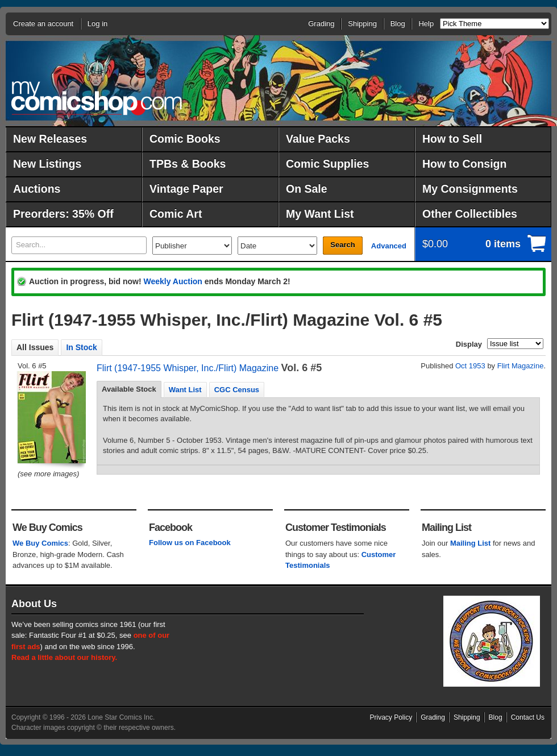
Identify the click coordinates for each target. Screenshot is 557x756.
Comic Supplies (327, 164)
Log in (97, 24)
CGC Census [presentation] (237, 390)
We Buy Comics (40, 543)
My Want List (320, 214)
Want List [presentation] (185, 390)
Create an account (43, 24)
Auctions (37, 189)
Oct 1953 (470, 366)
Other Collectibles (470, 214)
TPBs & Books (188, 164)
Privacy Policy (391, 717)
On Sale (307, 189)
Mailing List (471, 543)
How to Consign (464, 164)
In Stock (81, 347)
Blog (398, 24)
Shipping (362, 24)
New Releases (50, 139)
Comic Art (176, 214)
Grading (321, 24)
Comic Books (185, 139)
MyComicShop (97, 98)
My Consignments (470, 189)
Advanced (389, 246)
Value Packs (318, 139)
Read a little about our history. (64, 657)
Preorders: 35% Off (63, 214)
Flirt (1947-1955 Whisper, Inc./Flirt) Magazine (188, 368)
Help (426, 24)
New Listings (47, 164)
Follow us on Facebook (190, 543)
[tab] (129, 389)
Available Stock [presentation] (129, 389)
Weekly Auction (172, 281)
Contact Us (528, 717)
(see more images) (48, 474)
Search (342, 245)
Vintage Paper (186, 189)
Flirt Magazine (521, 366)
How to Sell (452, 139)
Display (469, 344)
